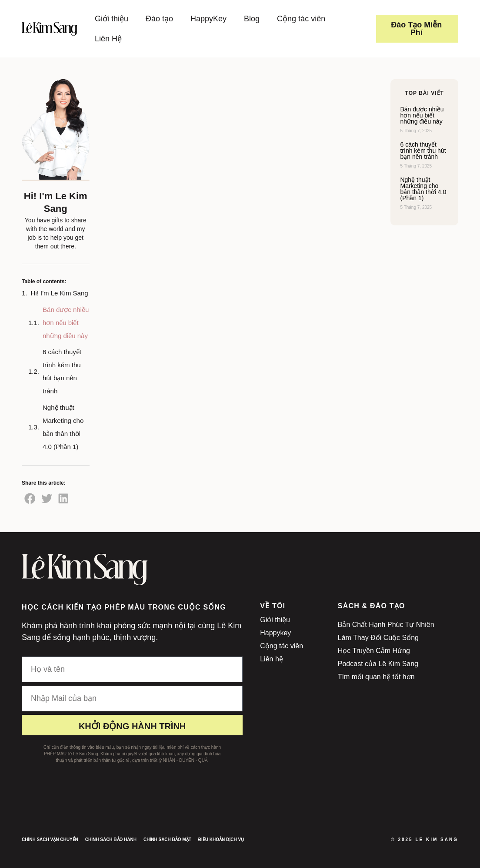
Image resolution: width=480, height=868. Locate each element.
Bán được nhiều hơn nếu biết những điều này (66, 323)
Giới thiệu (112, 19)
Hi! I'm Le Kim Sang (60, 293)
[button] (30, 498)
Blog (252, 19)
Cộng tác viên (301, 19)
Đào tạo (159, 19)
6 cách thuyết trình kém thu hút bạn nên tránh (62, 371)
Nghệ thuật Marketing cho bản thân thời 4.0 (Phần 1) (63, 427)
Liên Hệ (108, 39)
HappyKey (208, 19)
